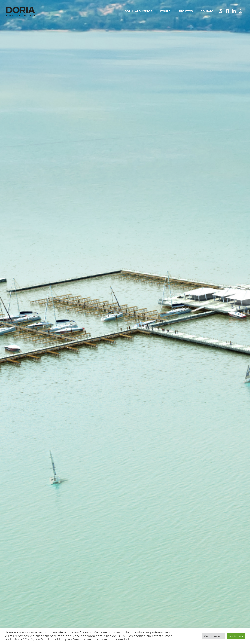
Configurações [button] (213, 636)
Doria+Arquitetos (138, 11)
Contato (207, 11)
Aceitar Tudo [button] (236, 636)
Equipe (165, 11)
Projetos (186, 11)
